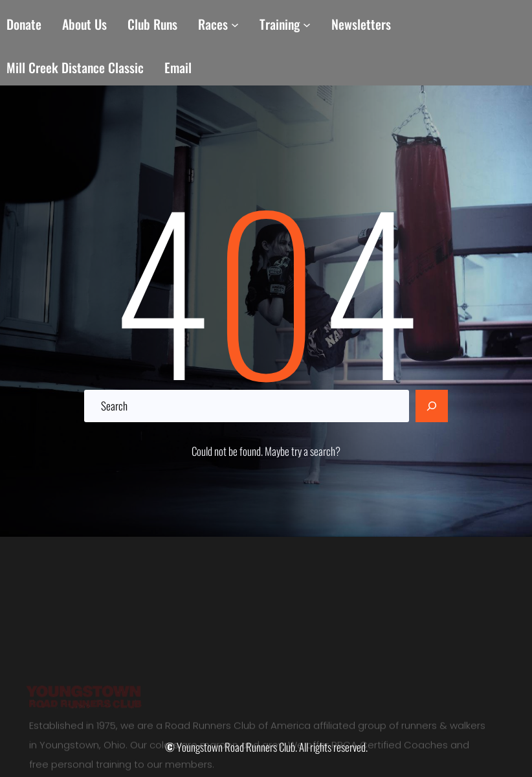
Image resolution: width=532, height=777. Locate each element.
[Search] (432, 406)
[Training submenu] (307, 25)
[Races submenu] (235, 25)
